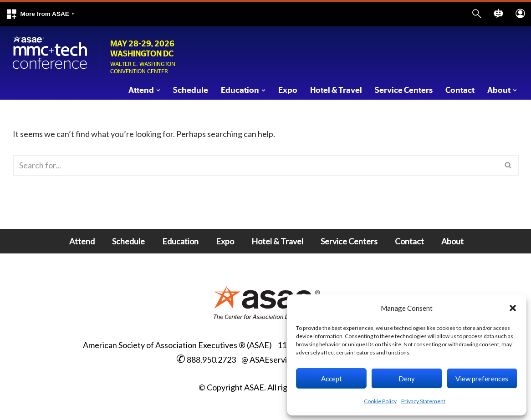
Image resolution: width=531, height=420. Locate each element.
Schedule (191, 91)
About (452, 241)
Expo (288, 91)
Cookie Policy (380, 401)
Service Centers (404, 91)
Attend (82, 241)
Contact (460, 91)
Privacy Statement (423, 401)
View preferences (482, 379)
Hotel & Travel (336, 91)
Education (180, 241)
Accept (332, 379)
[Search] (255, 165)
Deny (407, 379)
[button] (40, 14)
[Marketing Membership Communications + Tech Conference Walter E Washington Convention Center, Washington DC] (50, 53)
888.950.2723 (211, 359)
